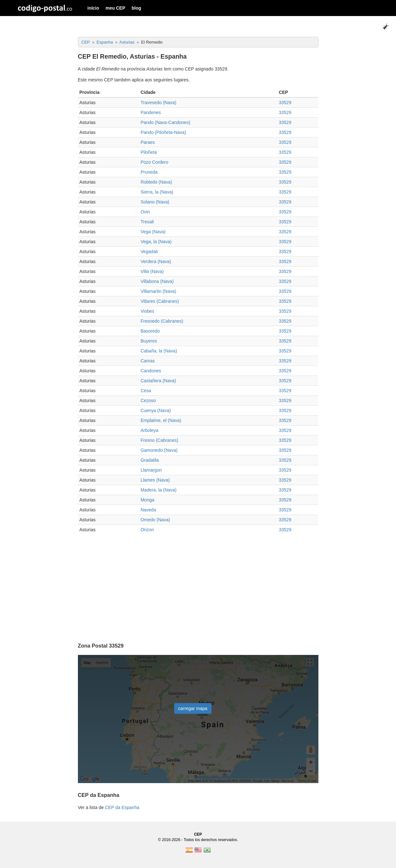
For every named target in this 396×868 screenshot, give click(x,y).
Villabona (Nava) (157, 281)
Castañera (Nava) (158, 381)
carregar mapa (193, 708)
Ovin (145, 212)
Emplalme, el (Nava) (161, 420)
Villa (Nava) (152, 271)
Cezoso (148, 401)
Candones (151, 371)
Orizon (147, 530)
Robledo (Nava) (156, 182)
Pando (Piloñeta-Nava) (163, 132)
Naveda (148, 510)
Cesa (146, 391)
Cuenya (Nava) (156, 410)
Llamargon (151, 470)
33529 (285, 103)
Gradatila (150, 460)
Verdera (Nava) (156, 261)
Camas (147, 361)
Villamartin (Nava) (158, 291)
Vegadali (149, 252)
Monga (147, 500)
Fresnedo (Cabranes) (162, 321)
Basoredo (150, 331)
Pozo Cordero (154, 162)
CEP (198, 834)
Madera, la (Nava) (158, 490)
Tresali (147, 222)
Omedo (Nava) (155, 520)
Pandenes (151, 112)
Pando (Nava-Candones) (165, 122)
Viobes (147, 311)
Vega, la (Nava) (156, 242)
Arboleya (149, 430)
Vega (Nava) (153, 232)
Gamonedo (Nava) (159, 450)
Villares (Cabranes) (160, 301)
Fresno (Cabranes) (159, 440)
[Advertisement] (198, 586)
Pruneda (149, 172)
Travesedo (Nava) (158, 103)
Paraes (147, 142)
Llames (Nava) (155, 480)
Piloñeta (149, 152)
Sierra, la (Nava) (157, 192)
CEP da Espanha (122, 807)
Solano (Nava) (155, 202)
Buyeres (149, 341)
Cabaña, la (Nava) (159, 351)
